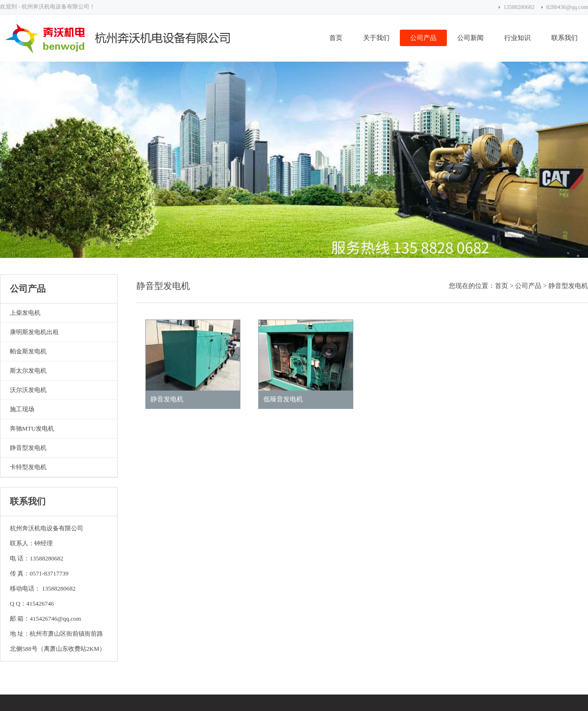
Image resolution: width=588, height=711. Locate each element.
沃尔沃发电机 (28, 390)
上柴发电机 (25, 313)
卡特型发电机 (28, 467)
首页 (336, 38)
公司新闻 (470, 38)
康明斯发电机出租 (34, 332)
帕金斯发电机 (28, 351)
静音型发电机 (28, 448)
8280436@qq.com (567, 7)
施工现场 (22, 409)
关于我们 (376, 38)
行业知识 (517, 38)
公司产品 (423, 38)
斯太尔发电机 (28, 371)
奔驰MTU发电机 (32, 428)
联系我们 (564, 38)
